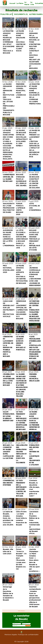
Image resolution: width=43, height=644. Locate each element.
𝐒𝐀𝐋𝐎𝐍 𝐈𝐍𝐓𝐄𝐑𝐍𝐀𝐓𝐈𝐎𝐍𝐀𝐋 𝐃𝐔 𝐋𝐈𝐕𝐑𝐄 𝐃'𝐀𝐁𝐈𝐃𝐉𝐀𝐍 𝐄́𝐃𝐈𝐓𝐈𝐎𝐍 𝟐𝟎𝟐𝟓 (10, 416)
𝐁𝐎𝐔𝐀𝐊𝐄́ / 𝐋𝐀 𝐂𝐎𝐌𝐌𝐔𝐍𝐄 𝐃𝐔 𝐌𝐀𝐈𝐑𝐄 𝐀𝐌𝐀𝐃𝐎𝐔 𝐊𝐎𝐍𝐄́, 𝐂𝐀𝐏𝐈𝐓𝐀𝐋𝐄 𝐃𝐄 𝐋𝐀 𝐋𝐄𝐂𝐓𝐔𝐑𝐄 (8, 452)
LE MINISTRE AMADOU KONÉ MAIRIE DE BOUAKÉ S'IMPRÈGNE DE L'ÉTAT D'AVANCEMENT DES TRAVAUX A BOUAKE (10, 42)
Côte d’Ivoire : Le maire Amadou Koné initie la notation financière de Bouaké (22, 518)
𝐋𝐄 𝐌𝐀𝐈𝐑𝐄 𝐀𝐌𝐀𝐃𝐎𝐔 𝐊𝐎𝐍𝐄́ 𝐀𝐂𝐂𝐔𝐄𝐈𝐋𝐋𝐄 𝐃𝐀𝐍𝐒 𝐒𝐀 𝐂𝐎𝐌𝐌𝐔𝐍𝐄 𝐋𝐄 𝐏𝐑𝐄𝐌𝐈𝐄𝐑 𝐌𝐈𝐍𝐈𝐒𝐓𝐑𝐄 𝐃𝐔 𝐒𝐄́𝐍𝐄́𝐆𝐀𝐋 (35, 420)
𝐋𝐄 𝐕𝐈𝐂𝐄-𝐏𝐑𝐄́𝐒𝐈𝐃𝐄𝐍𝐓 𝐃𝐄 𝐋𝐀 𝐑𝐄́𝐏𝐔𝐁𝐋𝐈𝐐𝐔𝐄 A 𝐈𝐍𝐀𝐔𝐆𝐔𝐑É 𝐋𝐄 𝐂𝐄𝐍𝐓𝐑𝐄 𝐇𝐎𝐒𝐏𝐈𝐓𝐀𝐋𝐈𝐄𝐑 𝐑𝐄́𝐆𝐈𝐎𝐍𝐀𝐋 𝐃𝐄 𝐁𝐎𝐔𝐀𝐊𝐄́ (22, 420)
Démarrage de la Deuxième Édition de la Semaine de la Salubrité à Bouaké (8, 593)
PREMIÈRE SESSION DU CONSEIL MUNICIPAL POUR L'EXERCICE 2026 (21, 91)
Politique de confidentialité (28, 635)
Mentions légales (11, 635)
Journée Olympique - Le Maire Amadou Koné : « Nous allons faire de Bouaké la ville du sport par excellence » (35, 560)
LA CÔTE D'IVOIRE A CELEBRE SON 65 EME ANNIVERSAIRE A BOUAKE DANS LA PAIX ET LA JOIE (23, 239)
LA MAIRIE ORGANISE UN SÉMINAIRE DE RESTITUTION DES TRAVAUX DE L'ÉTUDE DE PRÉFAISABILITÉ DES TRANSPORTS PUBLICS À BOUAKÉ (10, 99)
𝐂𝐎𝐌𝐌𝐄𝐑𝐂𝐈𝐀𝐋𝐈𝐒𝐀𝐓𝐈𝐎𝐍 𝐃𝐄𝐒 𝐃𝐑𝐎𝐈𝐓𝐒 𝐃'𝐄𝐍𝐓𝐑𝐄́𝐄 (12, 483)
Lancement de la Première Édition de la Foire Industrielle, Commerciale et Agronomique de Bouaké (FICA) (35, 523)
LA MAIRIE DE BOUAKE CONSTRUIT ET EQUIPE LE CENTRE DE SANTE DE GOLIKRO (35, 181)
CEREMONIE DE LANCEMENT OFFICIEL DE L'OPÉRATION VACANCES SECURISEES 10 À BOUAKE (22, 310)
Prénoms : (14, 624)
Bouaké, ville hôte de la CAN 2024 (8, 551)
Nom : (23, 624)
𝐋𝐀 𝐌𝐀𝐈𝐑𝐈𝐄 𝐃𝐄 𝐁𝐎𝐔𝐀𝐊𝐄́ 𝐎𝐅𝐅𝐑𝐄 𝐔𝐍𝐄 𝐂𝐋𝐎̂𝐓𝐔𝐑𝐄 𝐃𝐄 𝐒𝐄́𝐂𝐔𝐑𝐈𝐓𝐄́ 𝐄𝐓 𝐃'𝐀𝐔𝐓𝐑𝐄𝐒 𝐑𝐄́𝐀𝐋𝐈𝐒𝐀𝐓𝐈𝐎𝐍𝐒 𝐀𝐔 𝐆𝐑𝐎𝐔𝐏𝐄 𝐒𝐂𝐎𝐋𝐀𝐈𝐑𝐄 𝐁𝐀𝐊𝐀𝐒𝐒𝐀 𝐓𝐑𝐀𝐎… (22, 385)
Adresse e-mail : (15, 625)
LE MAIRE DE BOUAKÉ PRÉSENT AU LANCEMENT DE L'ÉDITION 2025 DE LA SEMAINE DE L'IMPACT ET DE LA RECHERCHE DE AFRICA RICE (35, 143)
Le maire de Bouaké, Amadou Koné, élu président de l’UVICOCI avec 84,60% (8, 518)
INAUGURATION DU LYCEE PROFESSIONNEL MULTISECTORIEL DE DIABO (10, 208)
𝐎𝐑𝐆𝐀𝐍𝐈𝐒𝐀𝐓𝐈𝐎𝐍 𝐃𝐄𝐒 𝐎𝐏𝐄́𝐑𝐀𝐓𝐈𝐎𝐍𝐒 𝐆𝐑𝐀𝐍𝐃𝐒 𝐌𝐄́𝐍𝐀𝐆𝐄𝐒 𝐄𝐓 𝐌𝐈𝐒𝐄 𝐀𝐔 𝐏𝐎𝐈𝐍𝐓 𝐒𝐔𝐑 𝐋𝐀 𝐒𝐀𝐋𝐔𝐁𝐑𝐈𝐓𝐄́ (23, 454)
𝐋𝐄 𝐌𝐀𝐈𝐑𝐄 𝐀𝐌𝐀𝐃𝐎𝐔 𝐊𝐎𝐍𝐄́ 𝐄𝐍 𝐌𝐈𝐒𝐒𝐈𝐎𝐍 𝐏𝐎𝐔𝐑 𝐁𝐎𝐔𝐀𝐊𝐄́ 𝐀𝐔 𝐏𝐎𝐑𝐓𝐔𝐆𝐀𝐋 (21, 343)
